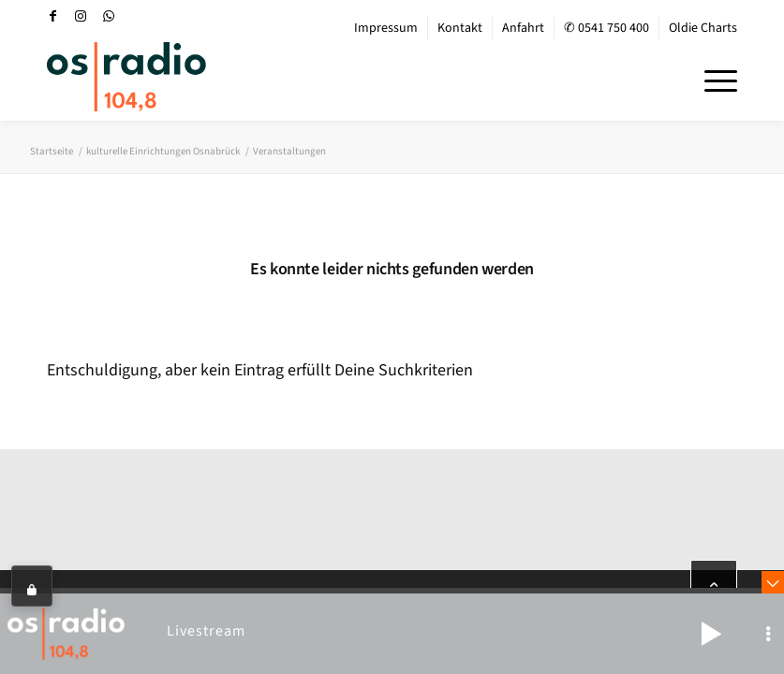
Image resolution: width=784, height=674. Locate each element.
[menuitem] (386, 28)
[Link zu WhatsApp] (109, 16)
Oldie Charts (703, 28)
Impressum (386, 28)
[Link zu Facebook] (52, 16)
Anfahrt (523, 28)
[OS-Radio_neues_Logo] (126, 77)
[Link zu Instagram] (81, 16)
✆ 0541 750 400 (606, 28)
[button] (711, 634)
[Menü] (711, 79)
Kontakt (460, 28)
